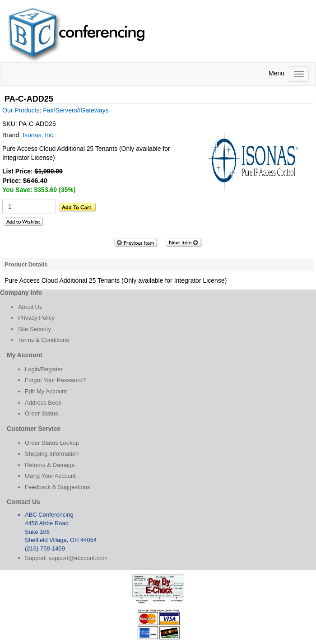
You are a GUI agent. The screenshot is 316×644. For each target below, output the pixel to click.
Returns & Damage (50, 465)
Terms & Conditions (44, 340)
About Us (30, 307)
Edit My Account (46, 391)
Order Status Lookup (52, 443)
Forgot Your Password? (55, 380)
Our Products (21, 110)
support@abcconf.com (78, 558)
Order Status (42, 413)
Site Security (35, 329)
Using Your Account (50, 476)
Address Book (43, 403)
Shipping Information (52, 454)
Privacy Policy (36, 318)
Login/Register (44, 369)
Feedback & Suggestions (58, 487)
